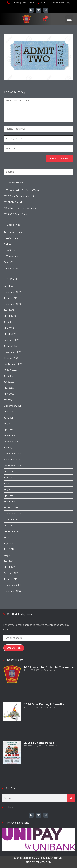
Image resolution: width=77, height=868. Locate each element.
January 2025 (11, 298)
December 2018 (12, 585)
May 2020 (9, 489)
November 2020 (13, 459)
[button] (69, 19)
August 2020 (10, 471)
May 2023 (9, 328)
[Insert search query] (38, 172)
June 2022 (9, 382)
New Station (10, 250)
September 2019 (13, 531)
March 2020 (10, 501)
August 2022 (10, 370)
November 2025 (12, 292)
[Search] (71, 798)
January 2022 (11, 400)
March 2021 (10, 436)
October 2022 (11, 358)
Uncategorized (12, 268)
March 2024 (10, 316)
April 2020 (9, 495)
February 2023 (11, 340)
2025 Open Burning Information (20, 208)
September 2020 (13, 466)
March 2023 (10, 334)
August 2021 (10, 412)
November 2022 (12, 352)
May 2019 (9, 555)
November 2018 (12, 591)
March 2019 (10, 567)
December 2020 (13, 454)
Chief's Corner (11, 238)
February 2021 (11, 442)
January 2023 (11, 346)
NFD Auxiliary (11, 256)
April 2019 (9, 561)
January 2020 (11, 507)
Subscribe (14, 648)
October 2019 (11, 525)
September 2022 (13, 364)
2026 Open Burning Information (21, 196)
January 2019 (10, 579)
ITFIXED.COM (43, 862)
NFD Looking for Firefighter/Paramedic (25, 190)
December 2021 (12, 406)
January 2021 (10, 447)
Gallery (7, 244)
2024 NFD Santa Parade (16, 214)
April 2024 (9, 310)
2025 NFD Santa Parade (16, 202)
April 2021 (9, 430)
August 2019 (10, 537)
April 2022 (9, 394)
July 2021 (8, 418)
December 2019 (12, 513)
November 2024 (12, 304)
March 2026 (10, 286)
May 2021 (8, 424)
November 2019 (12, 519)
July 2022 (8, 376)
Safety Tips (10, 262)
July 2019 (8, 543)
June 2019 (9, 549)
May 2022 (9, 388)
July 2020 (9, 477)
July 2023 (9, 322)
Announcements (13, 232)
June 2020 (9, 483)
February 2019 (11, 573)
